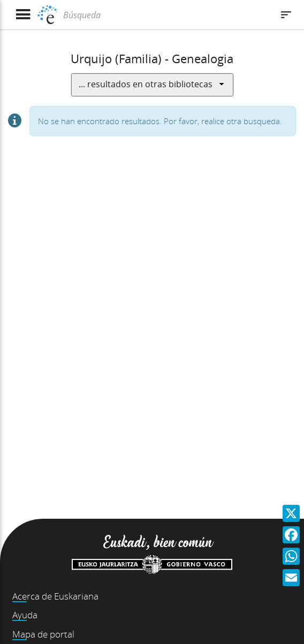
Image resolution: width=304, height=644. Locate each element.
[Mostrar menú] (23, 15)
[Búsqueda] (167, 15)
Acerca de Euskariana (55, 596)
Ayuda (25, 615)
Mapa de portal (43, 634)
